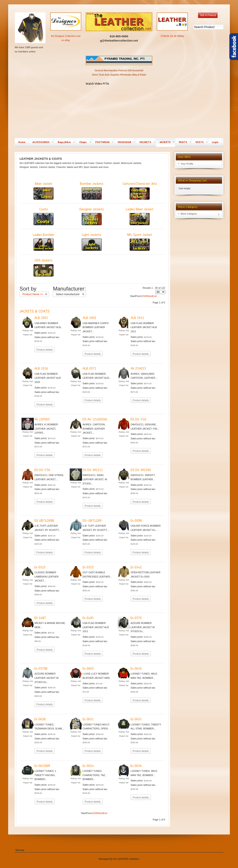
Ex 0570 (136, 618)
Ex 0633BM (42, 766)
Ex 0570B (41, 669)
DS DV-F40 (138, 419)
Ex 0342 (136, 567)
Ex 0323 (40, 567)
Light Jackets (92, 242)
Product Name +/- (33, 294)
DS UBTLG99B (44, 521)
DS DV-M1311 (93, 470)
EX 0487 (40, 618)
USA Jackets (44, 267)
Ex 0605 (88, 669)
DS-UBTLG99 (92, 521)
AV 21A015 (138, 369)
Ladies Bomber (44, 242)
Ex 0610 (136, 669)
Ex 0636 (136, 766)
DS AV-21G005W (95, 419)
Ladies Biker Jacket (140, 216)
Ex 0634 (88, 766)
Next (150, 296)
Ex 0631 (88, 719)
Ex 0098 (136, 521)
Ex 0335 (88, 567)
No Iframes (119, 111)
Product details (45, 350)
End (154, 296)
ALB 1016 (41, 369)
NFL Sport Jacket (140, 242)
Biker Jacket (44, 191)
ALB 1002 (89, 318)
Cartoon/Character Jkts (140, 191)
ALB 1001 (41, 318)
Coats (44, 216)
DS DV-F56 (42, 470)
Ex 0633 (136, 719)
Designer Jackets (92, 216)
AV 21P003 (42, 419)
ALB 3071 (89, 369)
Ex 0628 (40, 719)
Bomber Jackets (92, 191)
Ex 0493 (88, 618)
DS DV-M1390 (141, 470)
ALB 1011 (137, 318)
